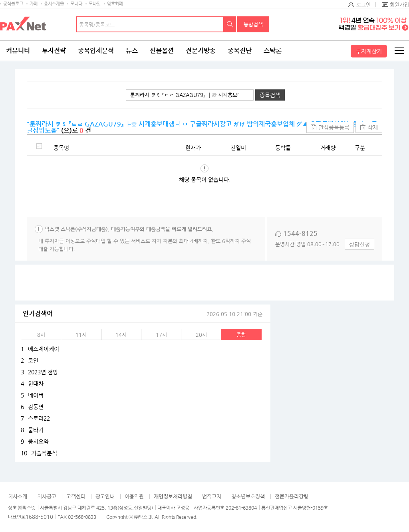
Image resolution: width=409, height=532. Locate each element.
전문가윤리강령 (292, 496)
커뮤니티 (18, 50)
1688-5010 (39, 517)
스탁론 (273, 50)
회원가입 (399, 5)
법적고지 (212, 496)
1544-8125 (300, 233)
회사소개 (18, 496)
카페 (34, 4)
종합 (241, 335)
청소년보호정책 (248, 496)
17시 (161, 335)
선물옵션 (162, 50)
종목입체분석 (96, 50)
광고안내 (105, 496)
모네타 (76, 4)
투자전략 (54, 50)
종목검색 (270, 95)
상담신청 (359, 244)
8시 (41, 335)
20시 (201, 335)
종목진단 (240, 50)
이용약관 (134, 496)
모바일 (95, 4)
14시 (121, 335)
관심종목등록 (334, 127)
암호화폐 (115, 4)
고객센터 (76, 496)
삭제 (373, 127)
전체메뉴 (399, 51)
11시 (81, 335)
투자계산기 (369, 51)
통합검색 (253, 24)
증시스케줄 (54, 4)
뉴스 (132, 50)
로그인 (363, 5)
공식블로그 (13, 4)
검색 (230, 24)
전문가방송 (201, 50)
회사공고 (47, 496)
